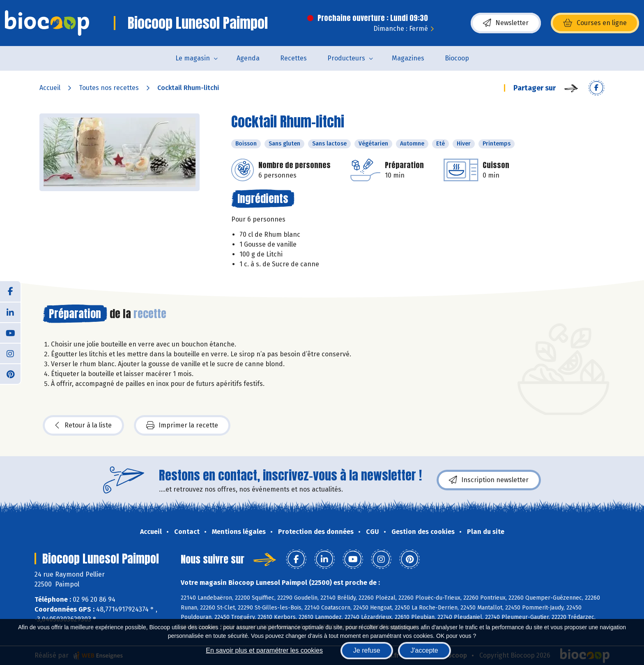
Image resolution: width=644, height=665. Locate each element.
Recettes (293, 58)
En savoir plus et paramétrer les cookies (264, 650)
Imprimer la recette (182, 425)
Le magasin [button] (193, 58)
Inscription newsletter (489, 480)
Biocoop (457, 58)
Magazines (408, 58)
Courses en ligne (595, 23)
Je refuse (367, 650)
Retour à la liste (83, 425)
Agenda (248, 58)
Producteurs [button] (346, 58)
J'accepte (424, 650)
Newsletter (506, 23)
